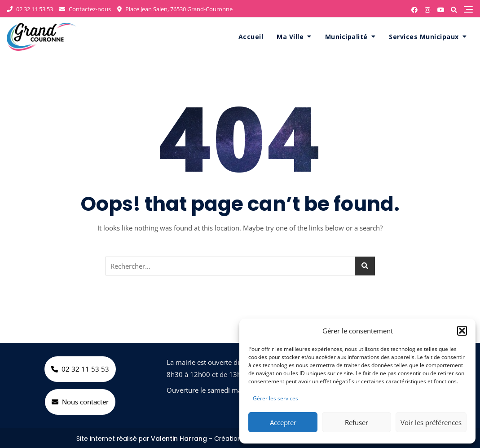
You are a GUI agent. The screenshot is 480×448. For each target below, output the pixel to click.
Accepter (283, 422)
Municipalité (346, 37)
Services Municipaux (424, 37)
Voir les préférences (431, 422)
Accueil (251, 37)
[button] (462, 331)
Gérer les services (275, 398)
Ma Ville (290, 37)
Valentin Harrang (179, 439)
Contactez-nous (85, 9)
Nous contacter (80, 402)
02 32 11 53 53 (30, 9)
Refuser (357, 422)
